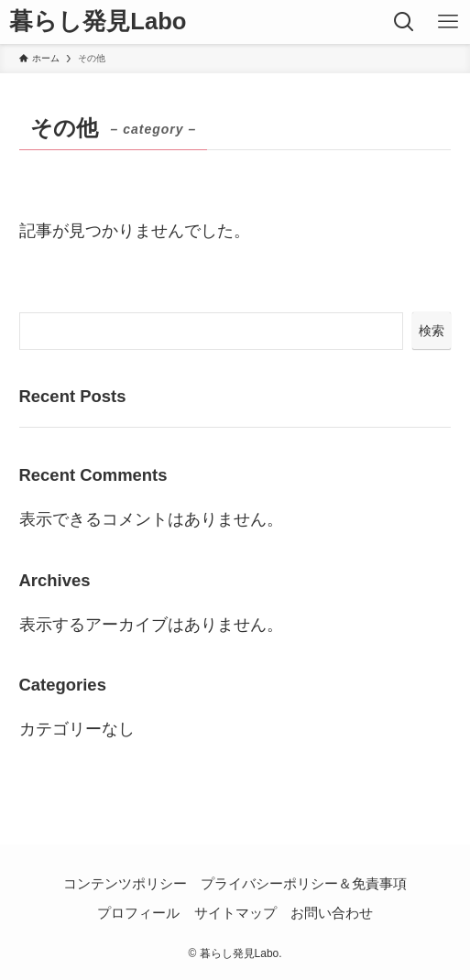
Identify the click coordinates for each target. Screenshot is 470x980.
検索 (432, 331)
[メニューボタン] (448, 22)
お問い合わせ (332, 913)
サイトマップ (235, 913)
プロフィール (138, 913)
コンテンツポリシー (125, 883)
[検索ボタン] (404, 22)
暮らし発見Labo (98, 22)
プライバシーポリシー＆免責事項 (304, 883)
